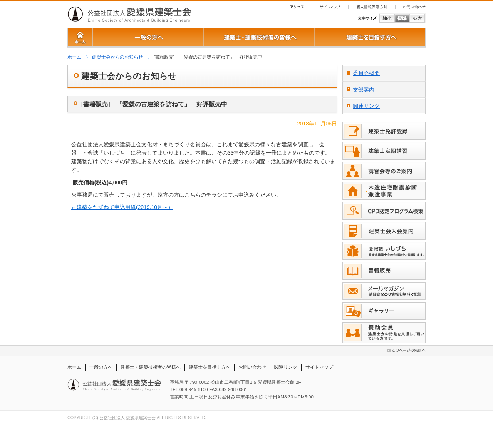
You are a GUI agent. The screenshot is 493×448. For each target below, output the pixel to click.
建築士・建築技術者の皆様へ (151, 367)
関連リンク (366, 106)
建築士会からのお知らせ (117, 57)
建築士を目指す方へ (210, 367)
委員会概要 (366, 73)
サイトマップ (319, 367)
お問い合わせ (252, 367)
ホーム (74, 57)
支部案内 (364, 90)
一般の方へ (101, 367)
